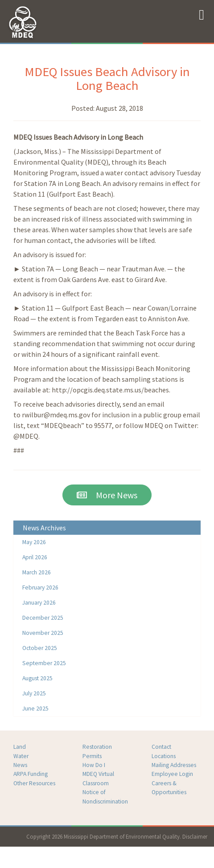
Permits (92, 756)
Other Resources (34, 783)
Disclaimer (195, 836)
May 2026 (34, 542)
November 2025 (43, 633)
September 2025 (44, 663)
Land (20, 747)
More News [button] (107, 495)
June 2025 (35, 709)
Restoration (97, 747)
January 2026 (39, 603)
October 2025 (40, 648)
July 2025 (34, 693)
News (20, 765)
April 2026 (35, 557)
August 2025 (37, 678)
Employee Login (172, 774)
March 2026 (37, 572)
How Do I (94, 765)
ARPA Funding (31, 774)
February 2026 (40, 587)
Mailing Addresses (174, 765)
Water (21, 756)
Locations (164, 756)
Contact (161, 747)
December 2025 (43, 618)
